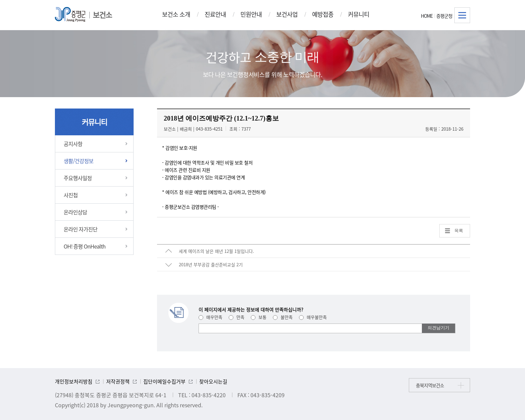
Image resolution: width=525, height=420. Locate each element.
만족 (237, 317)
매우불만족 (313, 317)
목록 (459, 231)
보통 (259, 317)
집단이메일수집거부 (164, 381)
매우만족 (210, 317)
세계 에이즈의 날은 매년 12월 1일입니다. (216, 251)
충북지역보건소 (430, 385)
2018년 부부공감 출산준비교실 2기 (211, 264)
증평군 (70, 14)
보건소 (102, 15)
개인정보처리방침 (74, 381)
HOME (427, 16)
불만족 (283, 317)
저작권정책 (118, 381)
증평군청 (444, 16)
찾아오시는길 (213, 381)
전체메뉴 (462, 15)
